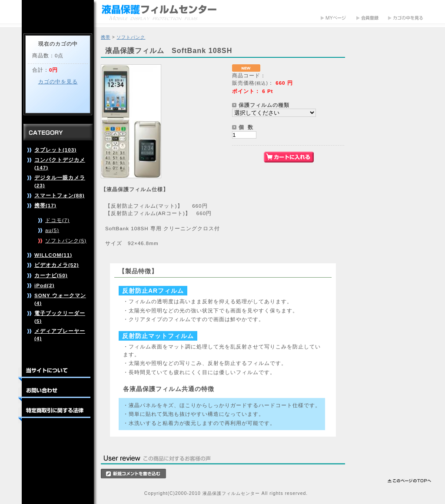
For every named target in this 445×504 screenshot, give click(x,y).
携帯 (106, 37)
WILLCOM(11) (53, 255)
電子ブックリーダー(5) (60, 317)
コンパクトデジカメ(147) (60, 163)
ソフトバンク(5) (66, 240)
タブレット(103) (55, 150)
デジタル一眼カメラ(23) (60, 181)
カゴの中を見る (58, 81)
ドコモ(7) (57, 220)
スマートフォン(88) (60, 195)
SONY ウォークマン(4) (60, 299)
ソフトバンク (131, 37)
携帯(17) (45, 205)
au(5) (52, 230)
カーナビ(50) (51, 275)
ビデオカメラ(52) (57, 265)
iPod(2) (44, 285)
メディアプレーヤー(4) (60, 335)
